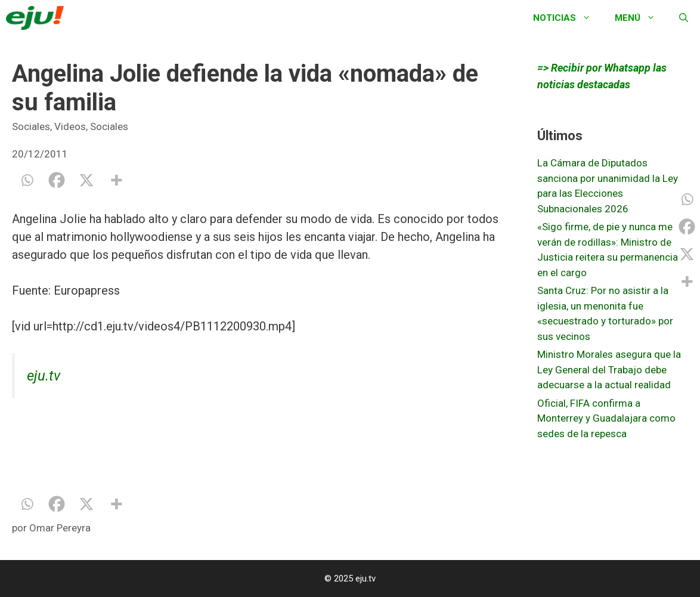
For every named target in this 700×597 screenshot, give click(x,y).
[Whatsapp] (27, 180)
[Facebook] (57, 180)
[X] (86, 180)
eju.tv (44, 376)
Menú (641, 18)
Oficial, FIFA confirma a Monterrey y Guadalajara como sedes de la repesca (606, 418)
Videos (70, 126)
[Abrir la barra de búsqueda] (684, 18)
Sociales (31, 126)
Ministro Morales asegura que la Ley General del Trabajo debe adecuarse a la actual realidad (609, 369)
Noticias (568, 18)
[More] (116, 180)
